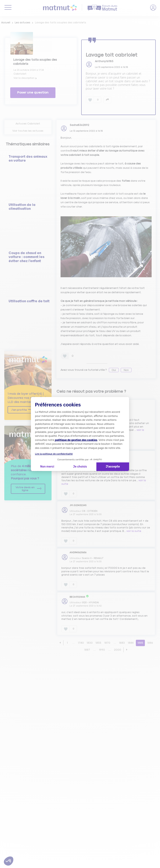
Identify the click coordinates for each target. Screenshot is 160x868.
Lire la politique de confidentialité (54, 454)
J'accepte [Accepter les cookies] (113, 467)
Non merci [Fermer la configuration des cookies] (47, 467)
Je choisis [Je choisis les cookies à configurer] (80, 467)
